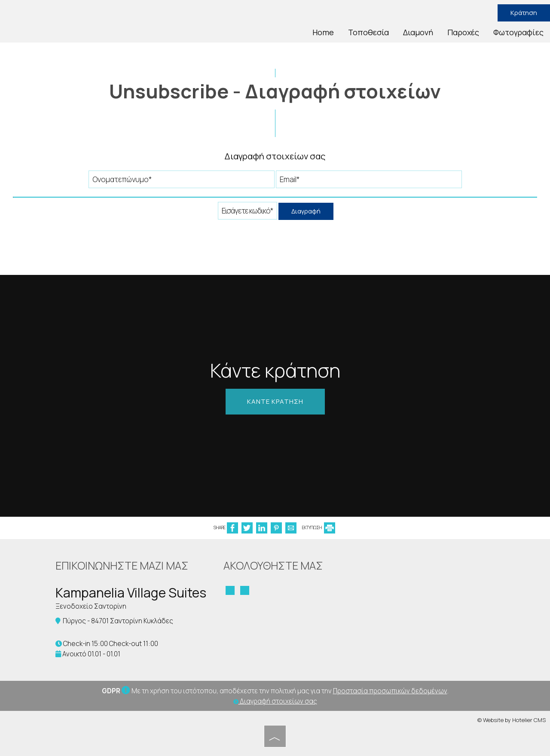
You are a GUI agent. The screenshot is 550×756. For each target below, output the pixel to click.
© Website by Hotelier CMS (512, 720)
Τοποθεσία (368, 32)
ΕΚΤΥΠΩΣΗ (319, 527)
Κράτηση (524, 13)
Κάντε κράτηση (275, 401)
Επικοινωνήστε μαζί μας (122, 565)
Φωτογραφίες (518, 32)
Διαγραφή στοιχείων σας (275, 701)
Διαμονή (418, 32)
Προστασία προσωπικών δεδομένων (390, 691)
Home (323, 32)
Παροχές (463, 32)
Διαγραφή (306, 211)
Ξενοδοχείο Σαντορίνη (91, 606)
